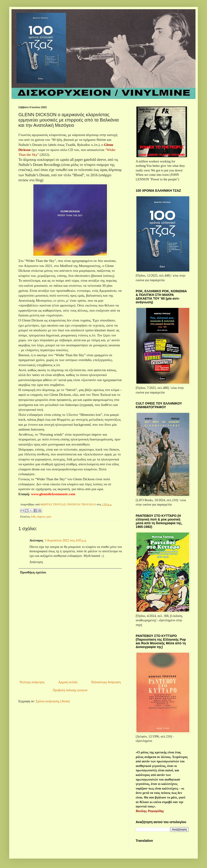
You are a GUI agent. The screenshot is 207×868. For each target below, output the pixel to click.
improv (41, 517)
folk (33, 517)
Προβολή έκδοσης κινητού (70, 690)
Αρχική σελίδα (68, 682)
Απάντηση (36, 562)
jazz (49, 517)
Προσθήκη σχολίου (33, 572)
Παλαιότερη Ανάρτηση (106, 682)
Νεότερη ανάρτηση (32, 682)
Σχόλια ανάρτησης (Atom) (53, 701)
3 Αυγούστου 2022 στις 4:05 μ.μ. (66, 540)
